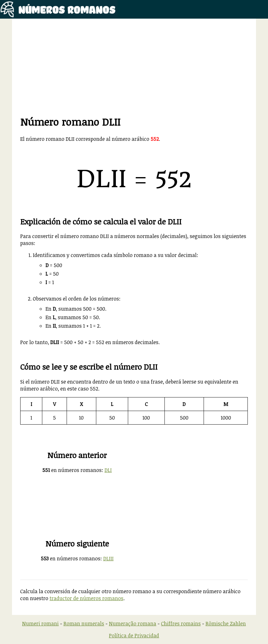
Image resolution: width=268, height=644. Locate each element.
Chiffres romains (181, 623)
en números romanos (72, 470)
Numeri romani (40, 623)
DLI (108, 470)
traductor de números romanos (86, 598)
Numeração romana (133, 623)
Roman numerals (84, 623)
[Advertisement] (134, 71)
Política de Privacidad (134, 635)
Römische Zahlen (226, 623)
